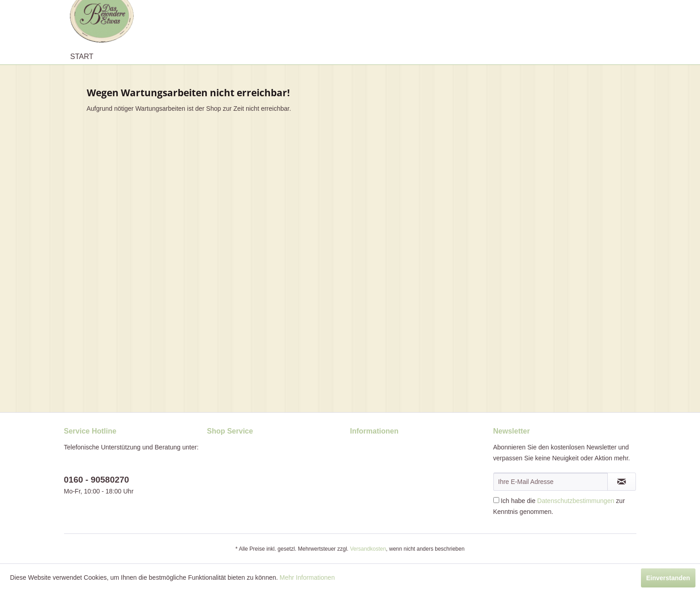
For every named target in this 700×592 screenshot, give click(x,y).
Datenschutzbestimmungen (576, 501)
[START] (82, 57)
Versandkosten (368, 549)
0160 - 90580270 (97, 480)
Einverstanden (668, 578)
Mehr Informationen (307, 577)
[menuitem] (82, 57)
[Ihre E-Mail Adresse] (551, 482)
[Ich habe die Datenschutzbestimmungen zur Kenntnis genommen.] (496, 500)
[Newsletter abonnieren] (622, 482)
